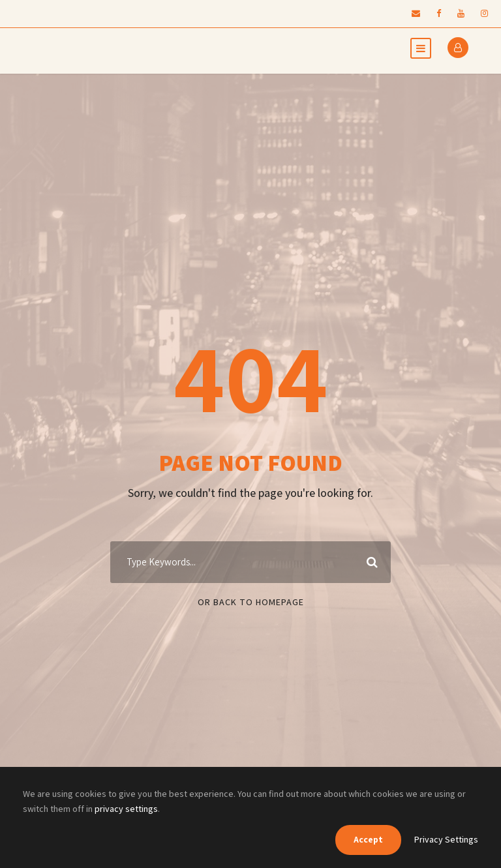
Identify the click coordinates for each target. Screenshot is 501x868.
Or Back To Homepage (251, 602)
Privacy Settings (446, 839)
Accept (368, 839)
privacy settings (126, 809)
